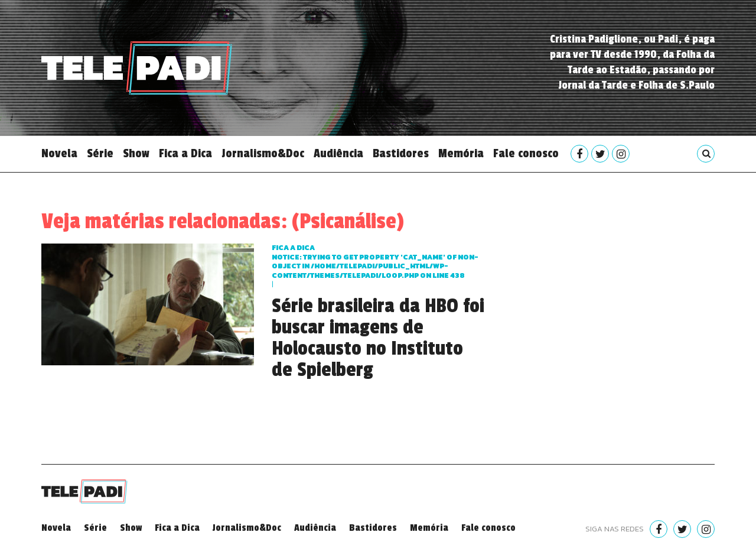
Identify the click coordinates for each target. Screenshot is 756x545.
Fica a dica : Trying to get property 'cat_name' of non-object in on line (375, 262)
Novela (59, 154)
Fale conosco (526, 154)
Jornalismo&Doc (263, 154)
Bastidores (401, 154)
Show (136, 154)
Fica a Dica (185, 154)
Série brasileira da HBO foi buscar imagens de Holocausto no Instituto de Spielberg (378, 338)
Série (100, 154)
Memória (461, 154)
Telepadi (137, 68)
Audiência (338, 154)
